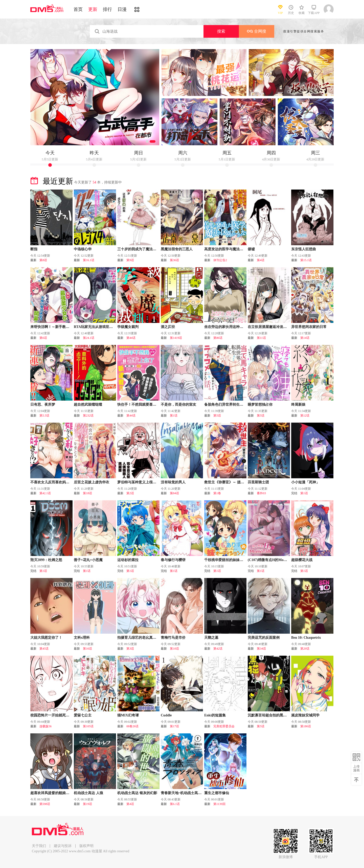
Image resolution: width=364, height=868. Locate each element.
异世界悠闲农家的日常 (309, 327)
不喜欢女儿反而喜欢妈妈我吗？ (55, 482)
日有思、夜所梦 (43, 405)
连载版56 (45, 726)
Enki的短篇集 (215, 715)
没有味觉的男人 (173, 482)
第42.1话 (45, 493)
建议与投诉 (63, 846)
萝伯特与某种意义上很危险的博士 (144, 482)
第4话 (261, 260)
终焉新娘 (298, 405)
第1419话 (176, 338)
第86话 (218, 338)
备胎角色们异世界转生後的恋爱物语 (233, 405)
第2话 (130, 493)
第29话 (305, 649)
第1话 (174, 416)
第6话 (43, 338)
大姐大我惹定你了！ (46, 638)
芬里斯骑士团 (258, 482)
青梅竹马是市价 (173, 638)
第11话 (261, 338)
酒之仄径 (168, 327)
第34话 (261, 649)
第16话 (87, 649)
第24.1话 (89, 338)
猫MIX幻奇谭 (128, 715)
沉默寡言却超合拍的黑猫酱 (269, 715)
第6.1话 (175, 804)
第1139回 (219, 804)
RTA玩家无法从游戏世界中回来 (99, 327)
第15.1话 (306, 260)
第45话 (44, 649)
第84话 (174, 493)
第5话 (217, 416)
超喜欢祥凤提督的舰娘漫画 (52, 793)
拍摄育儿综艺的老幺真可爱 (139, 638)
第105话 (88, 726)
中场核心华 (83, 249)
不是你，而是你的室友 (178, 405)
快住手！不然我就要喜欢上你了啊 (144, 405)
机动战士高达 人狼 (88, 793)
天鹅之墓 (211, 638)
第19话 (87, 804)
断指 (34, 249)
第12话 (305, 416)
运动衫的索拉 (128, 560)
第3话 (130, 649)
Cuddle (166, 715)
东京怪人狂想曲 (304, 249)
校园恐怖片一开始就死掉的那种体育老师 (62, 715)
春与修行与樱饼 (173, 560)
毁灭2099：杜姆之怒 (46, 560)
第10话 (174, 649)
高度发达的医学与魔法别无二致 (229, 249)
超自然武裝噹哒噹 (88, 405)
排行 (107, 9)
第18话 (87, 493)
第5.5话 (44, 416)
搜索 (221, 31)
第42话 (218, 649)
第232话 (88, 416)
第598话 (45, 804)
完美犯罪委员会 (224, 726)
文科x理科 (82, 638)
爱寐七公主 (83, 715)
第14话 (305, 338)
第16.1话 (89, 260)
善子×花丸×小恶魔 (88, 560)
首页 (78, 9)
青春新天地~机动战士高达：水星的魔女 (192, 793)
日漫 (122, 9)
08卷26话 (132, 726)
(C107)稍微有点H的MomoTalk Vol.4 (276, 560)
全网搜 (257, 31)
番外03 (261, 493)
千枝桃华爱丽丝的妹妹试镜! (226, 560)
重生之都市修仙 (217, 793)
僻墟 (251, 249)
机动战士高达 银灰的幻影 (137, 793)
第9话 (130, 260)
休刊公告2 (220, 260)
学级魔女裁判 (128, 327)
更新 (93, 9)
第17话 (174, 726)
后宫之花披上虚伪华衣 (92, 482)
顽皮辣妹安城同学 (305, 715)
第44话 (131, 338)
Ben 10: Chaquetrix (306, 638)
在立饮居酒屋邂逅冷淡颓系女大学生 (276, 327)
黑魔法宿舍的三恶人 (177, 249)
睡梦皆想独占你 (260, 405)
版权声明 (86, 846)
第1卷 (217, 493)
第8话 (43, 260)
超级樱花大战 (302, 560)
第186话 (306, 726)
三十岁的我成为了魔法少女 (139, 249)
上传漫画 (356, 768)
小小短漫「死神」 (305, 482)
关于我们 (39, 846)
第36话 (174, 260)
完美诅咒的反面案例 (264, 638)
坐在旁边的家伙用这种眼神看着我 (231, 327)
